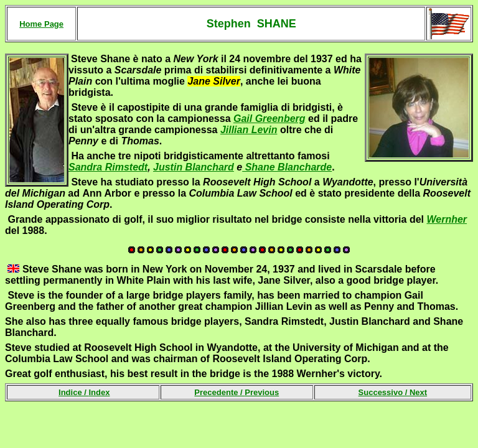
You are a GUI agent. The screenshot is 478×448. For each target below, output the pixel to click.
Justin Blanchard (194, 167)
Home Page (41, 24)
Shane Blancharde (287, 167)
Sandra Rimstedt (108, 167)
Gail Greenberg (269, 119)
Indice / (84, 392)
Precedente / (237, 392)
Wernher (447, 219)
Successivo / (393, 392)
